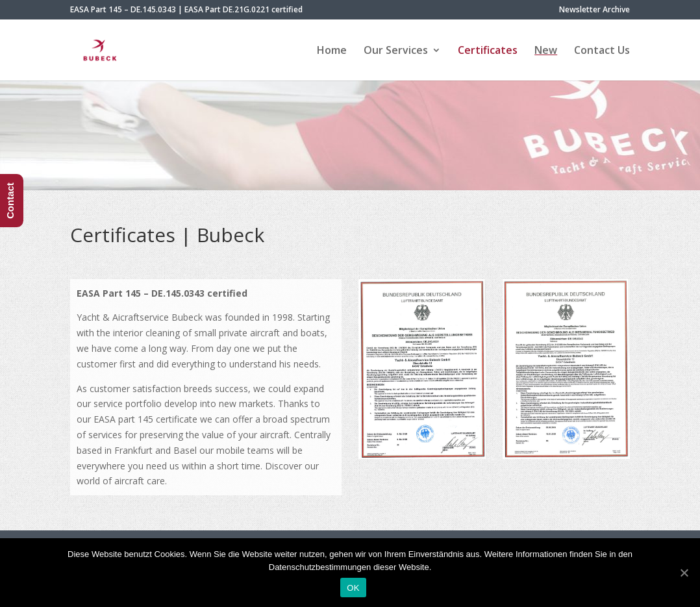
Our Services (396, 51)
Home (332, 51)
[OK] (684, 573)
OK (353, 588)
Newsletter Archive (594, 10)
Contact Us (602, 51)
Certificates (488, 51)
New (546, 51)
